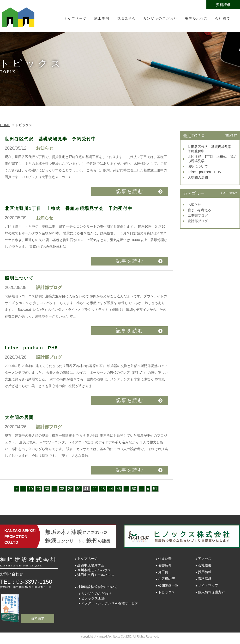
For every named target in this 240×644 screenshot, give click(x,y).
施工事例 (102, 18)
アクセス (205, 559)
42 (95, 489)
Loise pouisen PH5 (31, 348)
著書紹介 (165, 565)
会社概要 (223, 18)
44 (111, 489)
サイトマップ (208, 585)
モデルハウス (196, 18)
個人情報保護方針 (211, 592)
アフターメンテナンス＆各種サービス (110, 603)
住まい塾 (165, 559)
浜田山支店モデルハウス (96, 575)
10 (31, 489)
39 (70, 489)
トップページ (75, 18)
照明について (19, 278)
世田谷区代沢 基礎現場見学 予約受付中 (53, 139)
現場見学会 (126, 18)
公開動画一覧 (168, 585)
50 (134, 489)
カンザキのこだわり (160, 18)
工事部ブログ (198, 215)
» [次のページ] (148, 489)
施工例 (163, 572)
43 (103, 489)
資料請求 (223, 5)
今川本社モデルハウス (94, 570)
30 (47, 489)
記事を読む (130, 191)
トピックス (167, 592)
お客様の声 (167, 579)
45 (119, 489)
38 (62, 489)
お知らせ (194, 204)
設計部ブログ (198, 221)
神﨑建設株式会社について (97, 587)
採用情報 (205, 572)
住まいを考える (199, 210)
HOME (5, 125)
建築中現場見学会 (91, 565)
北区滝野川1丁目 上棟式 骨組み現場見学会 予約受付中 (69, 209)
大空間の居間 (19, 418)
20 (39, 489)
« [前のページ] (17, 489)
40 (78, 489)
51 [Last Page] (155, 489)
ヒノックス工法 (93, 598)
